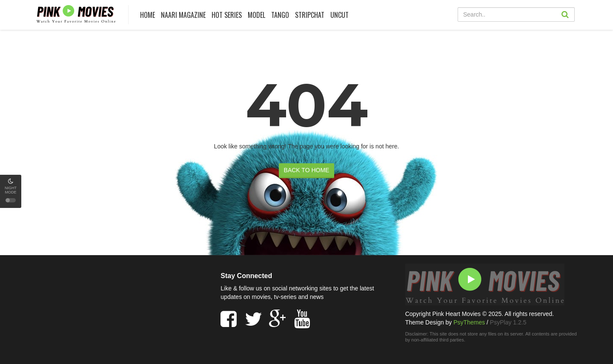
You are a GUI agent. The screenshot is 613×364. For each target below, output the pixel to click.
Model (256, 15)
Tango (280, 15)
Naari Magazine (183, 15)
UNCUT (339, 15)
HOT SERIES (227, 15)
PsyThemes (469, 322)
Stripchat (310, 15)
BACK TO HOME (307, 170)
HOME (148, 15)
